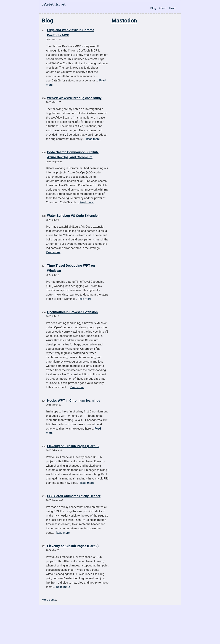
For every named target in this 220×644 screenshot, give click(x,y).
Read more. (93, 139)
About (163, 8)
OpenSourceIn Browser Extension (72, 312)
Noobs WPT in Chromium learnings (74, 400)
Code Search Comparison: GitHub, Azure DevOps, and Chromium (73, 155)
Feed (172, 8)
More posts (49, 600)
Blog (153, 8)
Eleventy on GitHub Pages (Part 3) (73, 446)
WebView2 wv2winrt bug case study (74, 98)
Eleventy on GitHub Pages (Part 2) (73, 546)
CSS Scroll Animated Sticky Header (74, 496)
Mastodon (124, 20)
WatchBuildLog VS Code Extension (73, 216)
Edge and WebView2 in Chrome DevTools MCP (71, 33)
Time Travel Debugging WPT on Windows (71, 268)
